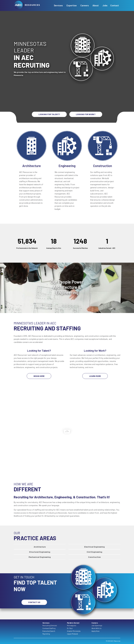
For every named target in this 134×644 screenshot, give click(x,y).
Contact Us (34, 602)
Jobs (105, 5)
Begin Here (39, 376)
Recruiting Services (50, 625)
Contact (115, 5)
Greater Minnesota (74, 631)
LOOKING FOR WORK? (86, 114)
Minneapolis (72, 625)
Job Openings (97, 625)
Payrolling (46, 634)
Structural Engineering (40, 552)
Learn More (95, 376)
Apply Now (95, 631)
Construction (94, 557)
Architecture (40, 547)
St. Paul (70, 628)
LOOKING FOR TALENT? (49, 114)
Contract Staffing (49, 628)
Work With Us (96, 628)
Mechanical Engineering (40, 557)
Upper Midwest (72, 634)
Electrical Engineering (94, 547)
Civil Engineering (94, 552)
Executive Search (49, 631)
